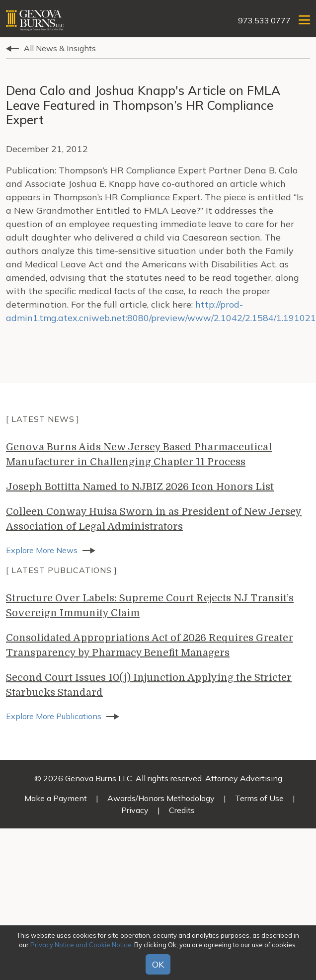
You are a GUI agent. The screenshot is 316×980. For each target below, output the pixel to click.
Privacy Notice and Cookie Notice (81, 945)
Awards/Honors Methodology (161, 798)
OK (158, 964)
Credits (182, 810)
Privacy (135, 810)
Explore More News (42, 550)
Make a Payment (56, 798)
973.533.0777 (264, 20)
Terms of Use (259, 798)
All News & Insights (60, 48)
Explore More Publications (54, 716)
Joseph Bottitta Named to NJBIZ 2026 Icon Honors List (140, 487)
